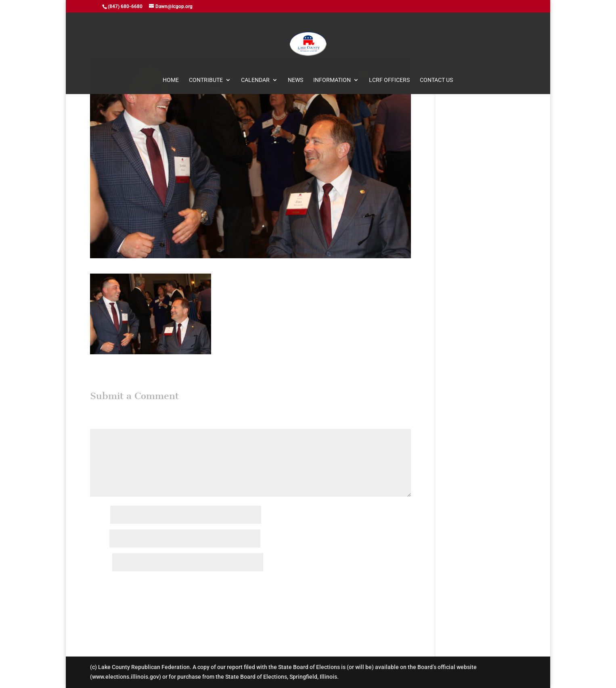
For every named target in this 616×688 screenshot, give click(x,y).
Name (100, 515)
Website (101, 563)
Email (99, 539)
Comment (104, 424)
